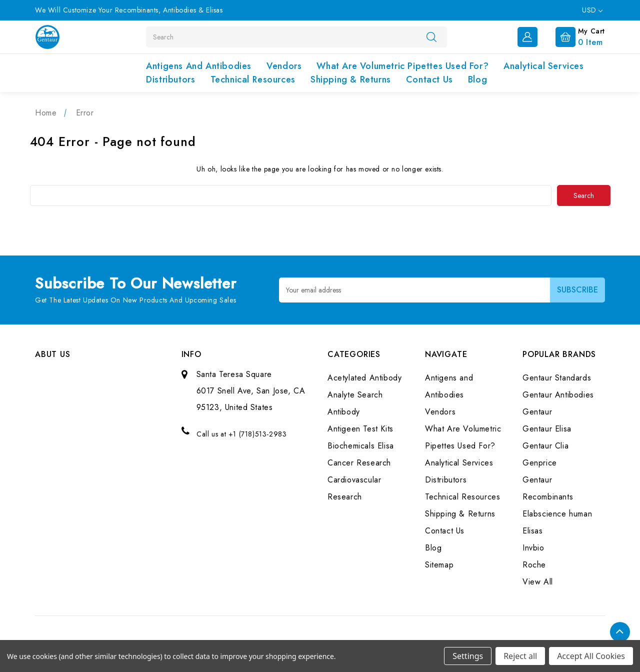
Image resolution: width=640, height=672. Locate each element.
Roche (534, 564)
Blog (477, 79)
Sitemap (439, 564)
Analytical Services (543, 66)
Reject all (520, 656)
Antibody (344, 411)
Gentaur (537, 411)
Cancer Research (359, 462)
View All (538, 581)
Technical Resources (253, 79)
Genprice (540, 462)
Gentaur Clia (545, 445)
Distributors (170, 79)
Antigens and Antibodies (199, 66)
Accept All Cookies (591, 656)
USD (592, 10)
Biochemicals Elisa (361, 445)
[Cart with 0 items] (572, 36)
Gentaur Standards (557, 377)
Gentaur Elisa (547, 428)
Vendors (284, 66)
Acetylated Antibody (364, 377)
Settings (468, 656)
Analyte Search (355, 394)
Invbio (533, 547)
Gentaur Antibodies (558, 394)
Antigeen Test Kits (360, 428)
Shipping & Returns (351, 79)
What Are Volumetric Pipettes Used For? (402, 66)
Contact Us (429, 79)
